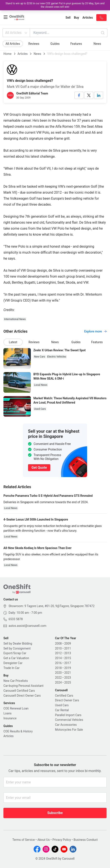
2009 (68, 644)
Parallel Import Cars (68, 715)
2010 (58, 648)
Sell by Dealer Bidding (18, 644)
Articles (23, 54)
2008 (58, 644)
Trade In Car (11, 668)
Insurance (10, 718)
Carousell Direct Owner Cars (22, 696)
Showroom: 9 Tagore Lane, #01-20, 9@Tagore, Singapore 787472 (52, 606)
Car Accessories (66, 725)
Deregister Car (13, 663)
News (97, 44)
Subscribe (55, 813)
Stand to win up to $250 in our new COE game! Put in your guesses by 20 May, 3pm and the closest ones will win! (55, 5)
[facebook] (79, 95)
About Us (44, 840)
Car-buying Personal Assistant (23, 686)
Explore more (95, 331)
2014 (58, 658)
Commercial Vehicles (69, 720)
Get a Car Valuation (16, 658)
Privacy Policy (62, 840)
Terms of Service (24, 840)
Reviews (34, 44)
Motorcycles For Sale (69, 730)
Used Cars (62, 705)
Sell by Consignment (17, 648)
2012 (58, 653)
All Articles (17, 33)
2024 (58, 682)
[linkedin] (99, 95)
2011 (68, 648)
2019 (68, 668)
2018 (58, 668)
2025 (68, 682)
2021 (68, 673)
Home (7, 54)
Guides (55, 44)
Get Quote (39, 468)
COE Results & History (18, 731)
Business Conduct (86, 840)
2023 (68, 678)
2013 (68, 653)
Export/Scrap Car (15, 653)
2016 (58, 663)
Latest (13, 342)
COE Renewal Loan (16, 708)
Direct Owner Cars (67, 700)
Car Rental (62, 710)
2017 (68, 663)
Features (76, 44)
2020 (58, 673)
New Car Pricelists (16, 681)
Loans (7, 713)
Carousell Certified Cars (19, 691)
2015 (68, 658)
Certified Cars (64, 696)
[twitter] (89, 95)
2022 (58, 678)
